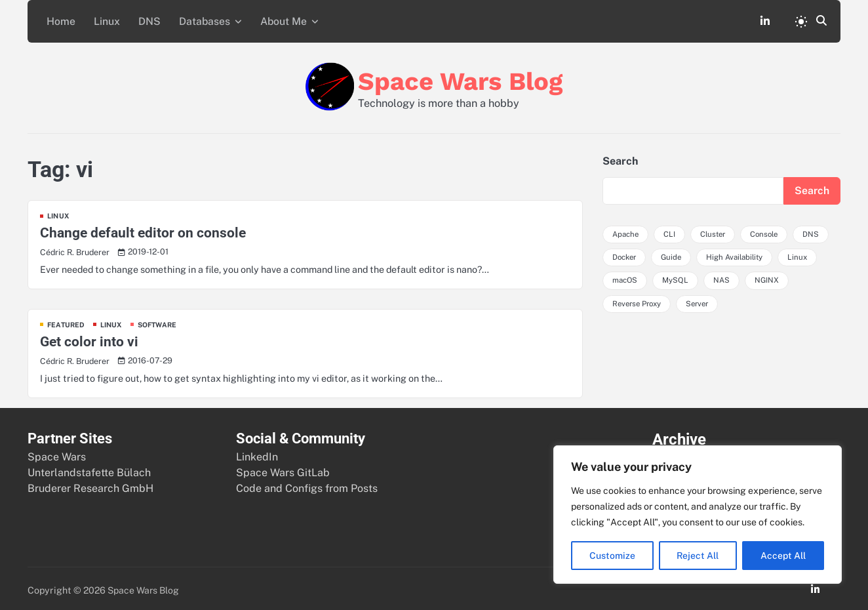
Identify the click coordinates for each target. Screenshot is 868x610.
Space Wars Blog (460, 77)
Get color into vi (89, 338)
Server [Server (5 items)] (703, 301)
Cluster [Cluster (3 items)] (715, 232)
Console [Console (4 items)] (768, 232)
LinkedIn (257, 453)
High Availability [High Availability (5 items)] (739, 254)
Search (620, 158)
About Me (273, 19)
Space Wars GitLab (283, 469)
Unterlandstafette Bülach (89, 469)
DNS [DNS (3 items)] (817, 232)
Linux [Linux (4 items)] (803, 254)
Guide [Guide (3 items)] (674, 254)
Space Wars (57, 453)
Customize (612, 556)
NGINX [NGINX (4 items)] (768, 277)
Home (59, 19)
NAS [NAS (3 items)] (722, 277)
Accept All (783, 556)
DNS (142, 19)
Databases (195, 19)
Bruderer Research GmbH (90, 484)
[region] (698, 515)
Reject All (698, 556)
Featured (67, 321)
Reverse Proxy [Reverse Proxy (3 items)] (639, 301)
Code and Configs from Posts (307, 484)
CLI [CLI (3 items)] (670, 232)
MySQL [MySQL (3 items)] (676, 277)
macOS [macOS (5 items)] (625, 277)
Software (159, 321)
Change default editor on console (143, 230)
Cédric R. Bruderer (76, 249)
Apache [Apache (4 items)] (626, 232)
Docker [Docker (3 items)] (625, 254)
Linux (102, 19)
